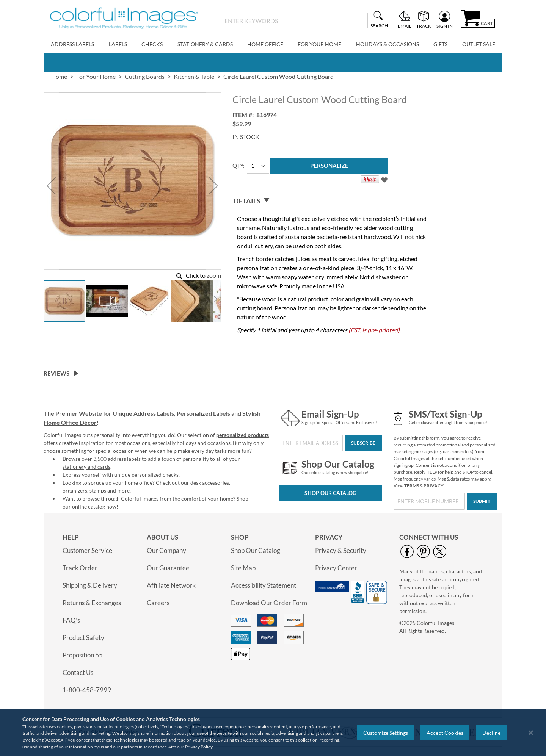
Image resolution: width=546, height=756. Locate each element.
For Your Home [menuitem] (319, 44)
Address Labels (154, 413)
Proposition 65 (83, 655)
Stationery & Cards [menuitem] (205, 44)
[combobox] (294, 20)
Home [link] (59, 76)
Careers (158, 603)
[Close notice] (531, 733)
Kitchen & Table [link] (194, 76)
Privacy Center (336, 568)
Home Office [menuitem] (265, 44)
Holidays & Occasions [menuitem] (388, 44)
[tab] (331, 201)
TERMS (412, 486)
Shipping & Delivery (90, 585)
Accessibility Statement (264, 585)
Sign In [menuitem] (445, 26)
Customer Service (87, 550)
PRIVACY (434, 486)
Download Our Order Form (269, 603)
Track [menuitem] (424, 26)
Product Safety (83, 638)
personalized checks (155, 475)
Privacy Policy (199, 747)
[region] (273, 733)
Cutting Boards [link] (145, 76)
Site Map (243, 568)
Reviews (56, 373)
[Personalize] (329, 166)
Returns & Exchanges (92, 603)
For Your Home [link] (96, 76)
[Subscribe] (363, 443)
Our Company (166, 550)
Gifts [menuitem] (440, 44)
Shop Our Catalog (330, 493)
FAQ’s (71, 620)
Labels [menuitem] (118, 44)
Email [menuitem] (405, 26)
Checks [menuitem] (152, 44)
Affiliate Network (171, 585)
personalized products (242, 435)
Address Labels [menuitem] (72, 44)
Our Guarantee (168, 568)
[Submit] (482, 501)
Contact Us (78, 672)
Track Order (80, 568)
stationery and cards (86, 467)
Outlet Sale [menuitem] (479, 44)
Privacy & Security (341, 550)
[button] (51, 186)
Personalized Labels (203, 413)
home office (139, 483)
